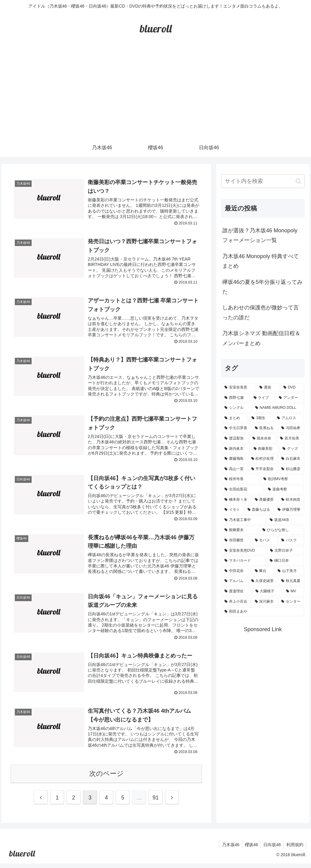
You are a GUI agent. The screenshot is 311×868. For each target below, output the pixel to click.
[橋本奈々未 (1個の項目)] (236, 500)
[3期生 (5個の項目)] (261, 418)
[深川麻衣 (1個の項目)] (265, 602)
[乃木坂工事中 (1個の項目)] (244, 520)
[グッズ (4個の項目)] (292, 449)
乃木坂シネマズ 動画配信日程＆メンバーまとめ (261, 338)
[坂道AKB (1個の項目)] (285, 520)
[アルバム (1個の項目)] (234, 581)
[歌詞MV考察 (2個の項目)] (282, 479)
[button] (298, 181)
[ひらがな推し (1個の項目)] (282, 530)
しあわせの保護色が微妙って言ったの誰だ (261, 312)
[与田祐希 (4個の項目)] (291, 428)
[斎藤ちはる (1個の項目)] (259, 510)
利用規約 (294, 849)
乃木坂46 (227, 849)
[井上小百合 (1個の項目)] (236, 602)
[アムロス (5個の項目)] (289, 418)
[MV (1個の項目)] (294, 591)
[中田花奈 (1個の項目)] (236, 571)
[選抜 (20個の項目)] (268, 388)
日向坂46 (271, 849)
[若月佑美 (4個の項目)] (290, 439)
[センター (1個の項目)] (291, 602)
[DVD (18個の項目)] (292, 388)
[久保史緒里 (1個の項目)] (263, 581)
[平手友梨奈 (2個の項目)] (263, 469)
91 (155, 802)
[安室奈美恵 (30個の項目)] (239, 388)
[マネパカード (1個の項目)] (244, 561)
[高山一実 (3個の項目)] (234, 469)
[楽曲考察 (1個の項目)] (284, 490)
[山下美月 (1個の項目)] (289, 571)
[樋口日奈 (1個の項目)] (285, 561)
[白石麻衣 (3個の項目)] (291, 459)
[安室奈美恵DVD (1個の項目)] (244, 551)
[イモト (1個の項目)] (232, 510)
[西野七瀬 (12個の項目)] (236, 398)
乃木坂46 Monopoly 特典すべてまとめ (261, 261)
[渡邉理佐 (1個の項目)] (236, 591)
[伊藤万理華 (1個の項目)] (289, 510)
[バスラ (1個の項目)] (291, 540)
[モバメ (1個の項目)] (265, 540)
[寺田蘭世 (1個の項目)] (236, 540)
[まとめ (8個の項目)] (235, 418)
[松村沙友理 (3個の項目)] (263, 459)
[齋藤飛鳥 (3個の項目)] (234, 459)
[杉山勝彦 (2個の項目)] (291, 469)
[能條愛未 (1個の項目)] (240, 530)
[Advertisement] (155, 93)
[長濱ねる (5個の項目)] (265, 428)
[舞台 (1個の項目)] (263, 571)
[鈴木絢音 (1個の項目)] (291, 500)
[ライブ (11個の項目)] (263, 398)
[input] (263, 181)
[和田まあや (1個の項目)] (263, 612)
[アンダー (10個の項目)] (290, 398)
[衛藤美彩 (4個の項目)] (265, 449)
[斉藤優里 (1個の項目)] (265, 500)
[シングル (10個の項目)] (236, 408)
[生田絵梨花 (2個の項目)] (243, 490)
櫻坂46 (249, 849)
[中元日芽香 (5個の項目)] (236, 428)
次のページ (106, 778)
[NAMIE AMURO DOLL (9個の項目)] (278, 408)
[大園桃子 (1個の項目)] (267, 591)
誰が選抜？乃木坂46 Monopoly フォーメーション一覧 (260, 235)
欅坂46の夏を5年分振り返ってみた (262, 287)
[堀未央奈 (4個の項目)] (263, 439)
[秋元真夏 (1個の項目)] (291, 581)
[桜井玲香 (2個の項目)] (241, 479)
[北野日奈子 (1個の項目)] (286, 551)
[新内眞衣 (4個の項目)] (236, 449)
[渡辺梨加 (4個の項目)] (235, 439)
